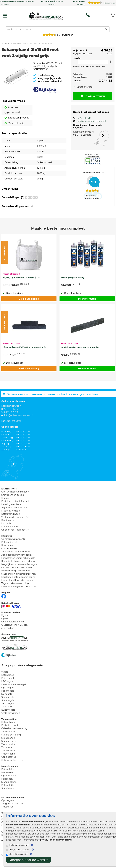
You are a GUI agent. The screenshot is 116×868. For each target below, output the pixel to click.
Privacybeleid (8, 550)
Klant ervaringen (10, 531)
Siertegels (7, 699)
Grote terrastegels (11, 718)
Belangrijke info (10, 547)
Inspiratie (6, 528)
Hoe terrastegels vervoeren (16, 575)
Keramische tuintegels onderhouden (21, 566)
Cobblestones (9, 762)
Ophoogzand (8, 805)
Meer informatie (87, 304)
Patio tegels (8, 696)
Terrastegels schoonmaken (16, 556)
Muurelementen (10, 771)
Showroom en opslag (13, 500)
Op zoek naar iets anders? (15, 535)
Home (4, 43)
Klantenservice (9, 525)
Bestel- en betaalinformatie (16, 506)
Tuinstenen (7, 752)
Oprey (5, 623)
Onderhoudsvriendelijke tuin (17, 572)
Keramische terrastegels (14, 689)
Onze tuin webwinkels (13, 544)
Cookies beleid (9, 553)
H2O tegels (7, 686)
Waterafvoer (8, 812)
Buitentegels (8, 683)
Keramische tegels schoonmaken (19, 591)
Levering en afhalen (12, 509)
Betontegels (8, 680)
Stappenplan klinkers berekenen (19, 579)
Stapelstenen (8, 793)
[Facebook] (4, 601)
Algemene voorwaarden (14, 512)
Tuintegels (7, 711)
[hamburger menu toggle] (5, 16)
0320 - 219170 (82, 118)
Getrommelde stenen (13, 765)
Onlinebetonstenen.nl (13, 627)
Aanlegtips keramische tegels (17, 560)
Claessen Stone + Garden (14, 630)
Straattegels (8, 705)
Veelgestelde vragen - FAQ (15, 522)
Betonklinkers (9, 727)
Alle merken (8, 633)
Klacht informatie (11, 516)
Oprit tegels (8, 692)
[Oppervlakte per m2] (92, 62)
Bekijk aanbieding (29, 304)
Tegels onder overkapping (15, 588)
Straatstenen (8, 743)
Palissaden (7, 784)
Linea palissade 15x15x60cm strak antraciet (25, 352)
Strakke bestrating (11, 740)
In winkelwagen (92, 96)
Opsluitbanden (9, 780)
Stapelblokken (9, 787)
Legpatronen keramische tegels (18, 563)
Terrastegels (8, 708)
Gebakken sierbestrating (14, 733)
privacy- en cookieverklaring (56, 840)
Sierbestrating (9, 736)
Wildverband (8, 759)
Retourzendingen (11, 519)
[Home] (46, 15)
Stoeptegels (8, 702)
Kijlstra (31, 1)
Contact (6, 503)
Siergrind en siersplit (12, 808)
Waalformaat (8, 755)
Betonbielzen (8, 774)
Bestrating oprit (10, 730)
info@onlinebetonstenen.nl (89, 121)
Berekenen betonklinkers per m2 (19, 582)
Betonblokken (9, 790)
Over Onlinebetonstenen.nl (16, 497)
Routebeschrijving (11, 426)
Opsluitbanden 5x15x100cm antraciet (80, 352)
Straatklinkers (9, 746)
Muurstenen (8, 777)
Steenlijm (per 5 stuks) (72, 282)
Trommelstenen (10, 749)
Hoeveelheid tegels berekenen (17, 585)
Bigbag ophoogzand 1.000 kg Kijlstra (22, 282)
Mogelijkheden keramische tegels (19, 569)
